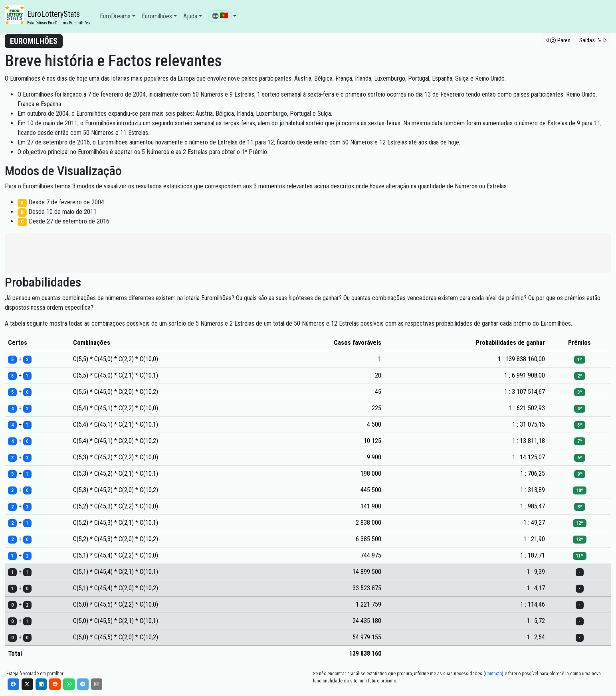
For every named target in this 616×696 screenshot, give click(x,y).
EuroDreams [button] (115, 16)
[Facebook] (13, 684)
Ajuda (190, 16)
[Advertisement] (308, 253)
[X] (27, 684)
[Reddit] (55, 684)
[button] (222, 16)
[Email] (97, 684)
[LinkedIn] (41, 684)
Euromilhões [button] (157, 16)
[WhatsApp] (69, 684)
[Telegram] (83, 684)
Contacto (493, 674)
